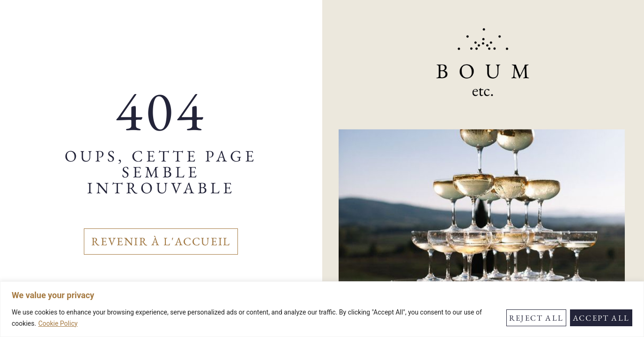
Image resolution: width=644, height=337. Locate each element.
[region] (322, 309)
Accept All (601, 318)
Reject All (536, 318)
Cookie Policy (58, 323)
